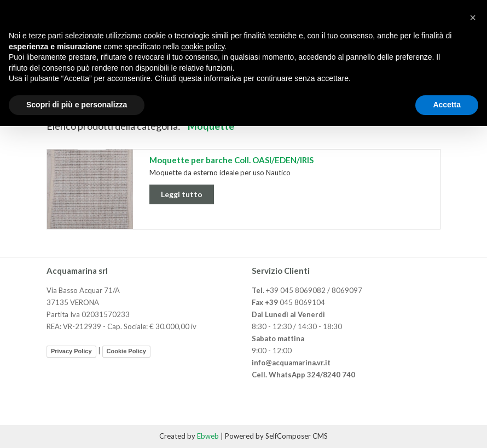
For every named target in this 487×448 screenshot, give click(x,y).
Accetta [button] (447, 105)
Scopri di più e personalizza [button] (77, 105)
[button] (473, 18)
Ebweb (208, 436)
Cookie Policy (126, 351)
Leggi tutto (182, 194)
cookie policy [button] (203, 47)
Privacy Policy (71, 351)
